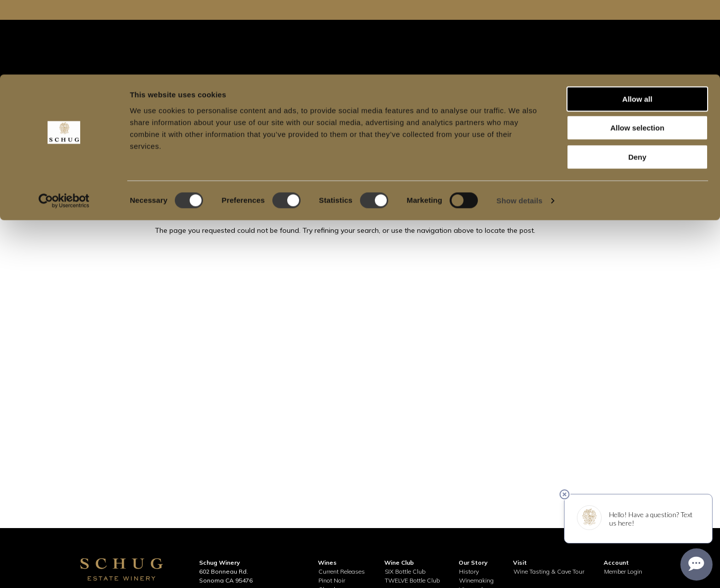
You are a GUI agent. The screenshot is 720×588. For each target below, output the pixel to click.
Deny (638, 82)
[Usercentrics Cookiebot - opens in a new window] (64, 126)
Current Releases (342, 571)
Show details (520, 126)
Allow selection (637, 54)
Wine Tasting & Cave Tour (549, 571)
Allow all (638, 25)
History (469, 571)
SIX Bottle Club (405, 571)
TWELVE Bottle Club (412, 580)
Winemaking (476, 580)
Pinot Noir (332, 580)
